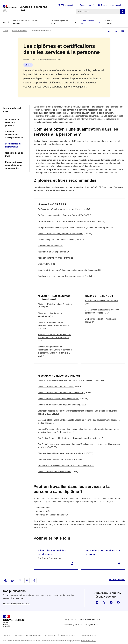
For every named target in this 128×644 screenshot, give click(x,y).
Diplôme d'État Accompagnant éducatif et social (59, 234)
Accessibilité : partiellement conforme (28, 635)
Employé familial (45, 264)
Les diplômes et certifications (13, 145)
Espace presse (85, 5)
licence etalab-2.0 (87, 641)
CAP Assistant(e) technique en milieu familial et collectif (63, 209)
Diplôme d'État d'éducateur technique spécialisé (59, 393)
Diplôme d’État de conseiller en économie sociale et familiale (65, 380)
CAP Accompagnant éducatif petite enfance (58, 215)
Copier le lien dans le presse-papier (34, 581)
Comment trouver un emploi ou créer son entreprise (14, 165)
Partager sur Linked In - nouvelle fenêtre (20, 581)
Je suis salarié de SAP (87, 22)
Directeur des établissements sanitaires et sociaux (60, 453)
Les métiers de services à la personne (12, 123)
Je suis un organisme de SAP (61, 22)
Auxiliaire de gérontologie (49, 246)
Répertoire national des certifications (52, 552)
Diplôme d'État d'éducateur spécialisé (55, 387)
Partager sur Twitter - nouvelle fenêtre (13, 581)
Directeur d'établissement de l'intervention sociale (60, 459)
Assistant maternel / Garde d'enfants (54, 258)
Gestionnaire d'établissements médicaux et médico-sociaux (65, 466)
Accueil (6, 22)
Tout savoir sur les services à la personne (25, 22)
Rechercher (122, 12)
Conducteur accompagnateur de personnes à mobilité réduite (65, 276)
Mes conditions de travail (14, 154)
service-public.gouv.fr (89, 619)
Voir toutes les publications (15, 603)
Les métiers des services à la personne (102, 552)
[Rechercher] (98, 12)
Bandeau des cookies (88, 635)
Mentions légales (51, 635)
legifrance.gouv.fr (72, 625)
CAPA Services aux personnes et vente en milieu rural (62, 221)
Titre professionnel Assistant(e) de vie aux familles (60, 227)
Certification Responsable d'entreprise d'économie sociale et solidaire (69, 438)
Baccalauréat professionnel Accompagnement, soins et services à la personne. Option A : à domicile (55, 350)
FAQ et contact (67, 5)
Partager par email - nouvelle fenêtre (27, 581)
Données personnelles (68, 635)
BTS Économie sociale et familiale (100, 301)
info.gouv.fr (69, 619)
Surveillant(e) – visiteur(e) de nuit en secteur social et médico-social (68, 270)
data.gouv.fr (90, 625)
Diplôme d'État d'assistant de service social (57, 399)
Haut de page (119, 580)
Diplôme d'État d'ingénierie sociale (53, 472)
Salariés (28, 65)
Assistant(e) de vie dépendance (52, 252)
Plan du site (7, 635)
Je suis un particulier (108, 22)
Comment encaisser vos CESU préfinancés (14, 135)
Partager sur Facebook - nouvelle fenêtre (6, 581)
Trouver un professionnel (111, 5)
